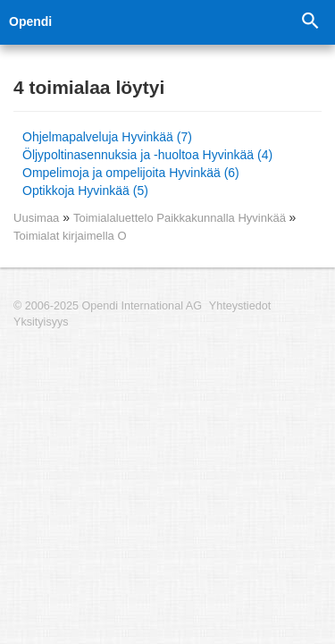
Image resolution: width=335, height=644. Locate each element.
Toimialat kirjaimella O (70, 236)
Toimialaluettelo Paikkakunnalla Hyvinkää (181, 218)
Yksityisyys (41, 322)
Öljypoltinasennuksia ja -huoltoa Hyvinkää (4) (147, 155)
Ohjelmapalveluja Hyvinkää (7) (107, 137)
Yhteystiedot (240, 306)
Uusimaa (36, 218)
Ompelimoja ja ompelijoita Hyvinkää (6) (131, 173)
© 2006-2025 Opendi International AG (108, 306)
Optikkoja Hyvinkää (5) (85, 191)
